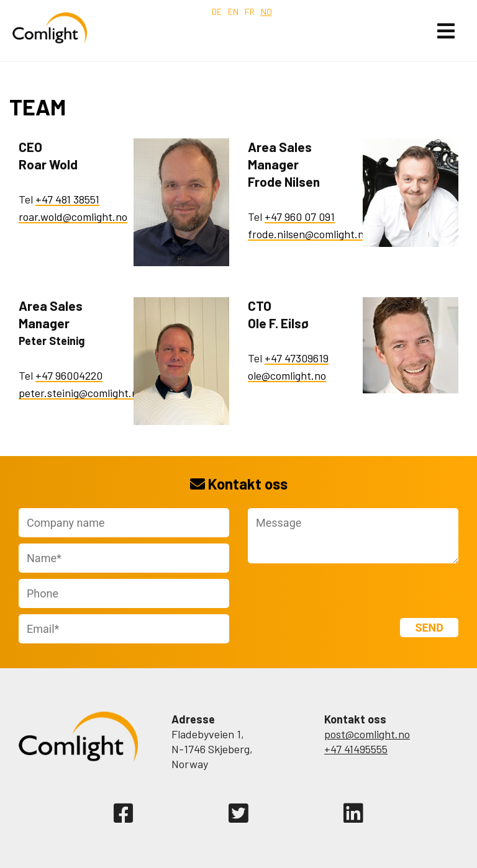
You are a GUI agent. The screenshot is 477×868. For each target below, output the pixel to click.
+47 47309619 (297, 358)
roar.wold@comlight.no (73, 217)
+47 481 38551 (67, 199)
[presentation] (320, 588)
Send (429, 628)
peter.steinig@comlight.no (81, 393)
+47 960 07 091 (300, 217)
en (233, 11)
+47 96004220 (69, 375)
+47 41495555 (356, 749)
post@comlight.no (367, 734)
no (266, 11)
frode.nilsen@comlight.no (309, 234)
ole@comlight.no (287, 375)
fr (250, 11)
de (217, 11)
